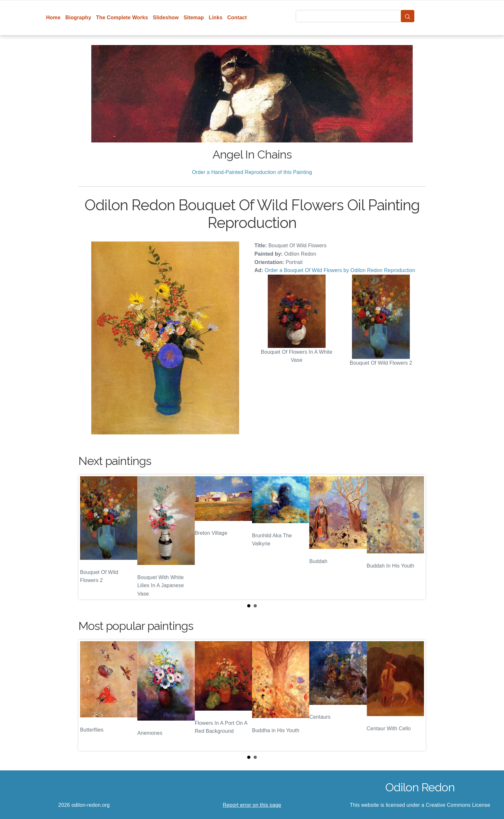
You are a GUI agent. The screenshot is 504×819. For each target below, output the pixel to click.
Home (53, 18)
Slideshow (166, 18)
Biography (78, 18)
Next (416, 537)
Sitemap (194, 18)
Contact (237, 18)
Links (216, 18)
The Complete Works (122, 18)
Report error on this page (252, 805)
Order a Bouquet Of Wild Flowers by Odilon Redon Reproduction (340, 270)
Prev (88, 537)
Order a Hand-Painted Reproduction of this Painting (252, 172)
